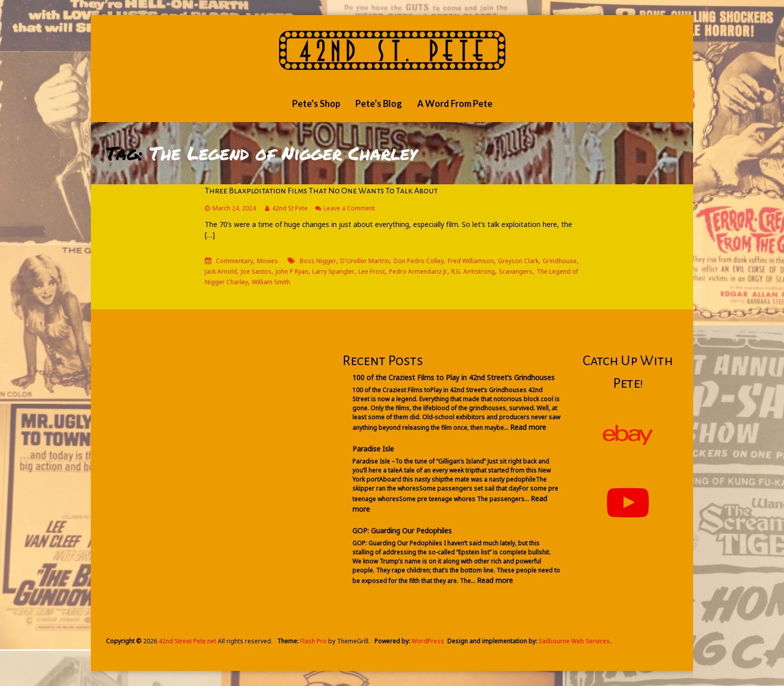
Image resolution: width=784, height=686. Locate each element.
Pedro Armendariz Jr (418, 271)
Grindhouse (560, 261)
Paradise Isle (373, 449)
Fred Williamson (471, 261)
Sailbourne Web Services (574, 641)
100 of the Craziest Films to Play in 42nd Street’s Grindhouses (453, 377)
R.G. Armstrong (473, 271)
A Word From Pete (455, 103)
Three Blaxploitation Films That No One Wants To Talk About (321, 191)
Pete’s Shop (316, 103)
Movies (268, 261)
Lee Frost (372, 271)
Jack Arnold (221, 271)
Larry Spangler (333, 271)
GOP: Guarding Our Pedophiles (402, 531)
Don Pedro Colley (419, 261)
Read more (528, 427)
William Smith (271, 282)
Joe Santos (256, 271)
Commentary (234, 261)
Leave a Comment (349, 208)
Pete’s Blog (379, 103)
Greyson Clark (518, 261)
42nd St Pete (290, 208)
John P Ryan (292, 271)
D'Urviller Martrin (365, 261)
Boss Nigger (318, 261)
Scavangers (516, 271)
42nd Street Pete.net (187, 641)
